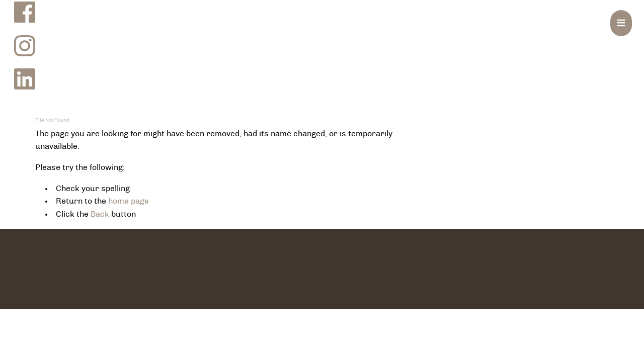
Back (100, 214)
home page (129, 201)
